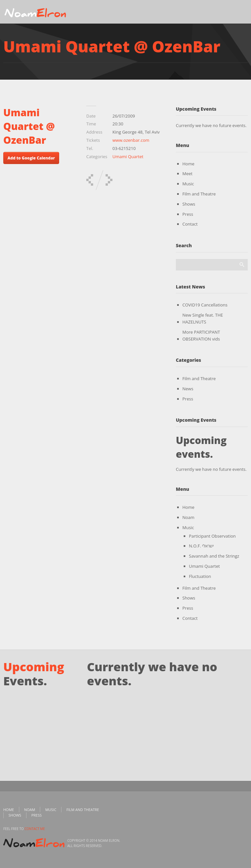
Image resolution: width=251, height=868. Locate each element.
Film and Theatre (199, 194)
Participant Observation (212, 536)
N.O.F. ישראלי (201, 546)
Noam (188, 517)
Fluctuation (200, 576)
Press (188, 214)
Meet (187, 174)
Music (188, 184)
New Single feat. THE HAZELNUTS (203, 318)
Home (188, 164)
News (188, 389)
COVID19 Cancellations (205, 305)
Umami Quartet (128, 157)
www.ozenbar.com (131, 140)
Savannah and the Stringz (214, 556)
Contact (190, 224)
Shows (189, 204)
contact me (35, 829)
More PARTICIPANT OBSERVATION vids (201, 335)
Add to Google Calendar (31, 158)
